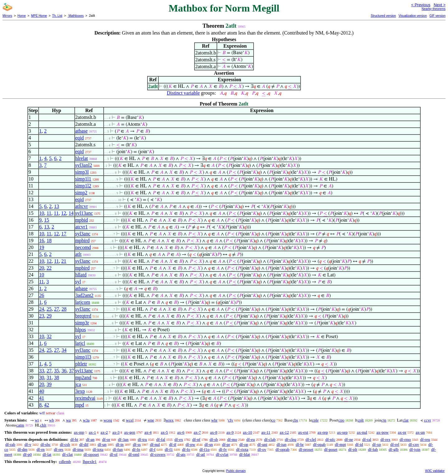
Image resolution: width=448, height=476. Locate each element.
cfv (231, 420)
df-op (244, 444)
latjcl (80, 343)
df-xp (377, 444)
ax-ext (303, 432)
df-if (173, 444)
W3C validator (435, 471)
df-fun (118, 449)
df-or (106, 439)
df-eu (251, 439)
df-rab (10, 444)
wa (68, 420)
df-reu (425, 439)
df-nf (196, 439)
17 (64, 234)
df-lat (47, 454)
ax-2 (104, 432)
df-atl (201, 454)
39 (49, 384)
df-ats (181, 454)
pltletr (81, 364)
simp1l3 (83, 357)
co (273, 420)
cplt (361, 420)
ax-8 (214, 432)
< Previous (421, 5)
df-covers (158, 454)
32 (49, 336)
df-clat (68, 454)
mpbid (82, 220)
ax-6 (181, 432)
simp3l (82, 172)
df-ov (262, 449)
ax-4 (148, 432)
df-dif (84, 444)
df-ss (137, 444)
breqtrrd (83, 316)
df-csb (65, 444)
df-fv (223, 449)
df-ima (78, 449)
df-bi (74, 439)
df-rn (41, 449)
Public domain (236, 471)
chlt (43, 425)
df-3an (123, 439)
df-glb (394, 449)
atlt (78, 254)
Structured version (383, 16)
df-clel (311, 439)
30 (42, 377)
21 (64, 261)
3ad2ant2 (84, 295)
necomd (83, 247)
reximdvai (85, 398)
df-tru (142, 439)
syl (78, 282)
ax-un (420, 432)
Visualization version (413, 16)
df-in (120, 444)
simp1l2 (83, 186)
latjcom (83, 302)
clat (406, 420)
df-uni (262, 444)
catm (20, 425)
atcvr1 (82, 227)
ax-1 (93, 432)
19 (42, 247)
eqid (80, 138)
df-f (152, 449)
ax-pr (402, 432)
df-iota (98, 449)
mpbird (82, 240)
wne (151, 420)
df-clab (270, 439)
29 (49, 316)
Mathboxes (76, 16)
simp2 (81, 193)
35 (57, 371)
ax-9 (230, 432)
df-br (300, 444)
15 (47, 220)
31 (49, 377)
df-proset (306, 449)
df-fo (186, 449)
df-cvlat (222, 454)
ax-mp (79, 432)
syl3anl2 (84, 165)
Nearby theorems (434, 9)
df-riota (242, 449)
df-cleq (290, 439)
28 (64, 309)
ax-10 (248, 432)
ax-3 (116, 432)
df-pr (226, 444)
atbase (82, 131)
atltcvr (82, 206)
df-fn (136, 449)
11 (49, 213)
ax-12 (284, 432)
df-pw (190, 444)
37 (72, 371)
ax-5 (164, 432)
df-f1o (205, 449)
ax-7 (197, 432)
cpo (341, 420)
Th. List (57, 16)
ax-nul (362, 432)
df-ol (113, 454)
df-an (90, 439)
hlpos (81, 330)
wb (52, 420)
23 (42, 316)
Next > (440, 5)
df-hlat (245, 454)
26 (42, 295)
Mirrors (7, 16)
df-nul (155, 444)
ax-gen (130, 432)
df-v (28, 444)
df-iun (282, 444)
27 (57, 309)
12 (63, 213)
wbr (214, 420)
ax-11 (266, 432)
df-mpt (340, 444)
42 (47, 405)
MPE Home (39, 16)
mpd (80, 405)
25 (49, 309)
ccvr (427, 420)
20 (42, 268)
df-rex (385, 439)
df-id (359, 444)
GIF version (437, 16)
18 (49, 240)
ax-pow (383, 432)
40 (42, 391)
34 (64, 350)
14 (71, 213)
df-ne (349, 439)
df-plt (353, 449)
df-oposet (91, 454)
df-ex (179, 439)
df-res (58, 449)
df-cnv (414, 444)
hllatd (81, 275)
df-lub (373, 449)
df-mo (232, 439)
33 (42, 371)
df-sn (209, 444)
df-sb (214, 439)
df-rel (395, 444)
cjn (384, 420)
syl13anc (84, 213)
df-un (102, 444)
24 (42, 309)
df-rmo (405, 439)
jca (78, 384)
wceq (108, 420)
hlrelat (82, 158)
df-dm (22, 449)
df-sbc (46, 444)
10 (42, 213)
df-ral (367, 439)
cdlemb (65, 462)
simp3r (82, 323)
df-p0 (27, 454)
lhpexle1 (90, 462)
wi (37, 420)
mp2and (83, 377)
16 (42, 240)
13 (57, 206)
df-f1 (169, 449)
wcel (130, 420)
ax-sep (342, 432)
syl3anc (83, 234)
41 (42, 398)
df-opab (319, 444)
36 (64, 371)
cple (315, 420)
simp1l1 (83, 179)
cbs (295, 420)
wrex (170, 420)
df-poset (331, 449)
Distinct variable (183, 93)
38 (57, 377)
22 (49, 268)
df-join (415, 449)
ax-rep (322, 432)
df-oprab (283, 449)
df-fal (161, 439)
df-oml (134, 454)
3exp (80, 391)
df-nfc (330, 439)
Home (22, 16)
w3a (86, 420)
